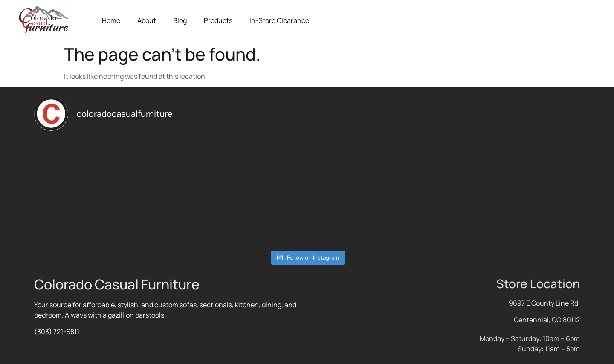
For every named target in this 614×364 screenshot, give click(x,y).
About (147, 20)
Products (218, 20)
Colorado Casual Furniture (117, 284)
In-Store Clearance (279, 20)
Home (111, 20)
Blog (180, 20)
